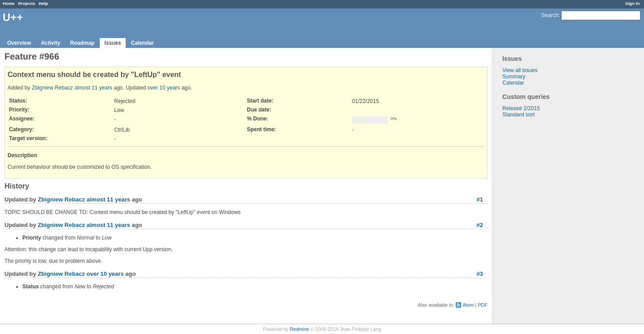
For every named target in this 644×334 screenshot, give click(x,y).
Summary (514, 77)
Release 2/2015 (521, 108)
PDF (483, 305)
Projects (27, 3)
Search (550, 15)
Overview (19, 43)
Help (44, 3)
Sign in (632, 3)
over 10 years (164, 88)
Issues (112, 43)
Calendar (142, 43)
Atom (468, 305)
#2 (480, 225)
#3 (480, 274)
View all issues (520, 70)
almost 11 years (93, 88)
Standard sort (518, 115)
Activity (50, 43)
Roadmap (83, 43)
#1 (480, 199)
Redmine (299, 329)
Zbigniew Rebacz (52, 88)
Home (9, 3)
